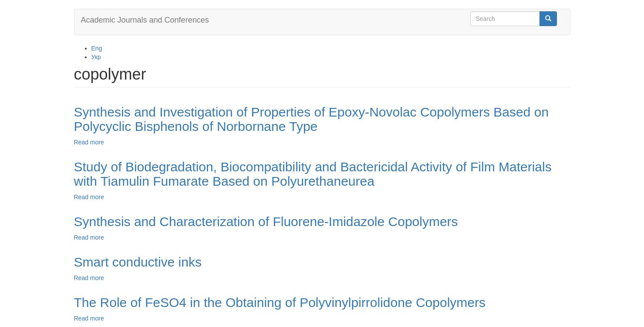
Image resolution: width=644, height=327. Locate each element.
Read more (89, 142)
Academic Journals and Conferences (145, 20)
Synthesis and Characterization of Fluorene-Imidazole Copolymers (266, 222)
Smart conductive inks (138, 262)
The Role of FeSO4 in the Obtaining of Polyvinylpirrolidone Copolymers (280, 302)
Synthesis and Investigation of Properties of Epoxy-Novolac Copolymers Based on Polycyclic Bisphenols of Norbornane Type (312, 119)
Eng (97, 48)
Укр (96, 57)
